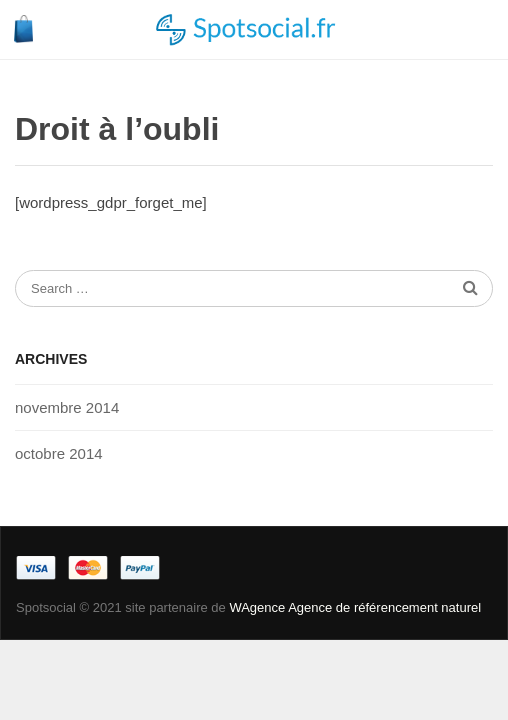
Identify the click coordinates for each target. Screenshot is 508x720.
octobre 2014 (59, 453)
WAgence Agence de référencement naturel (355, 607)
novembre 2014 (67, 407)
